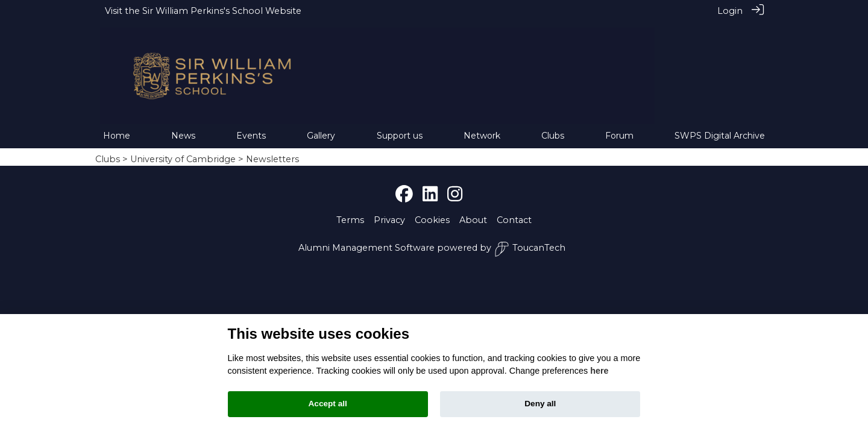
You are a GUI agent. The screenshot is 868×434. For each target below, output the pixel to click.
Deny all (540, 404)
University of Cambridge (183, 149)
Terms (350, 210)
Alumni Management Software (366, 238)
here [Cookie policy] (599, 371)
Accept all (328, 404)
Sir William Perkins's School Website (222, 11)
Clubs (108, 149)
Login (730, 11)
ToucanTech (530, 240)
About (473, 210)
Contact (514, 210)
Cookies (432, 210)
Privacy (389, 210)
